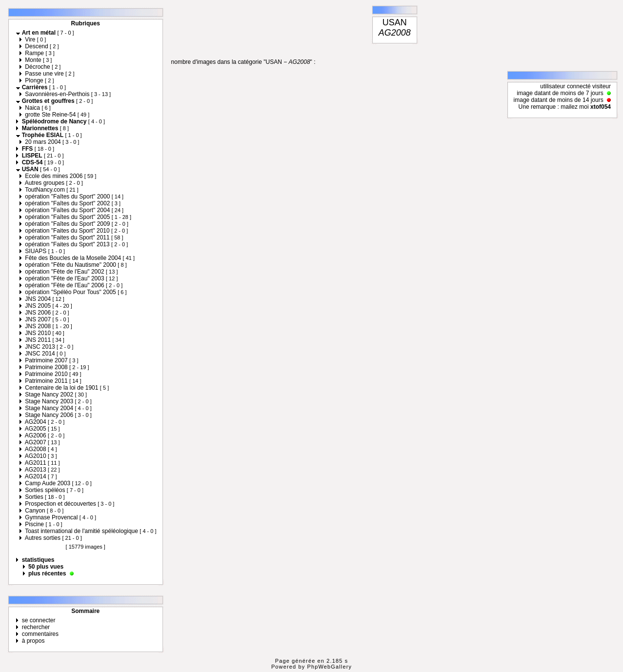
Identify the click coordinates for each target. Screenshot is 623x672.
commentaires (40, 634)
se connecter (39, 620)
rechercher (36, 627)
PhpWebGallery (330, 667)
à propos (33, 641)
